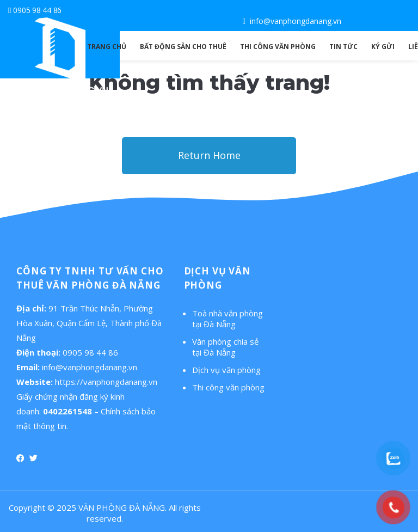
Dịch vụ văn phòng (226, 370)
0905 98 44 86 (37, 10)
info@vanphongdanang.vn (296, 21)
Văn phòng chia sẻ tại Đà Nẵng (225, 347)
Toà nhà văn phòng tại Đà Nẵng (228, 319)
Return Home (209, 155)
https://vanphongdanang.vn (106, 382)
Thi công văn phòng (228, 387)
